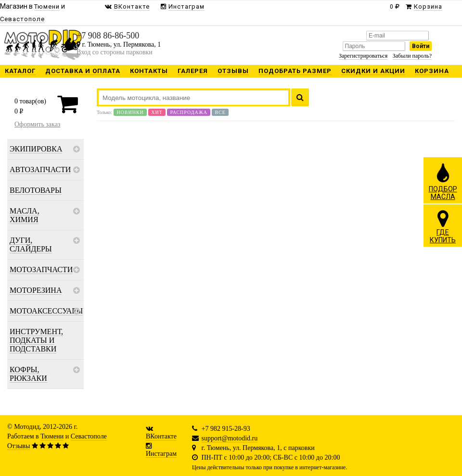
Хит (157, 112)
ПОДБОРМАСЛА (443, 181)
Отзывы (19, 446)
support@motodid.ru (230, 438)
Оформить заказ (37, 124)
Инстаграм (161, 454)
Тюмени (52, 436)
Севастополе (89, 436)
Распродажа (189, 112)
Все (220, 112)
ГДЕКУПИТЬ (443, 226)
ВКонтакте (161, 436)
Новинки (130, 112)
